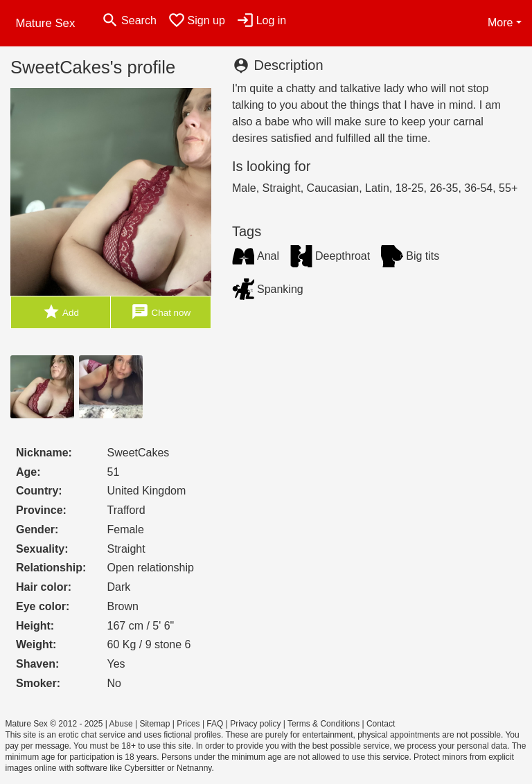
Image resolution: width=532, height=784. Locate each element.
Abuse (121, 724)
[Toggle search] (128, 20)
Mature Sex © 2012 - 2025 (54, 724)
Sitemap (154, 724)
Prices (188, 724)
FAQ (215, 724)
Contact (381, 724)
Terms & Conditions (323, 724)
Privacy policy (255, 724)
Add (61, 312)
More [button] (500, 23)
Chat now (161, 312)
